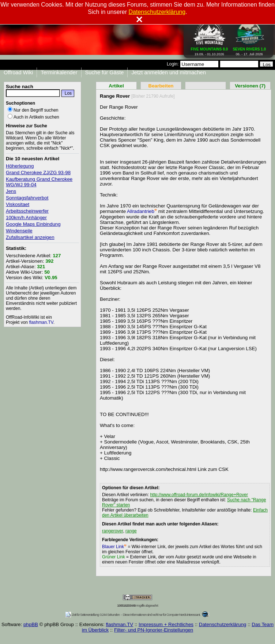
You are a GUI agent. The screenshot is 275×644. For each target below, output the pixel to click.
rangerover (112, 531)
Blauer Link (114, 547)
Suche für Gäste (105, 72)
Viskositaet (18, 204)
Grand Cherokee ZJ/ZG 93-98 (38, 173)
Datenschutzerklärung (223, 624)
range (131, 531)
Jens (11, 191)
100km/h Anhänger (26, 218)
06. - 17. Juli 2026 (249, 50)
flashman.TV (41, 322)
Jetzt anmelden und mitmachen (169, 72)
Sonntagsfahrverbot (27, 198)
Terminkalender (59, 72)
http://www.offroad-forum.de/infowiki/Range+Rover (199, 495)
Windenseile (19, 231)
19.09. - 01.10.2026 (210, 50)
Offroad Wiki (18, 72)
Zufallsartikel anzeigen (30, 237)
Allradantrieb (142, 211)
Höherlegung (20, 166)
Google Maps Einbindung (33, 224)
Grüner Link (114, 557)
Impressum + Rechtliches (166, 624)
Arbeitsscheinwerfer (27, 211)
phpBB (31, 624)
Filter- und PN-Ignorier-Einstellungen (154, 630)
